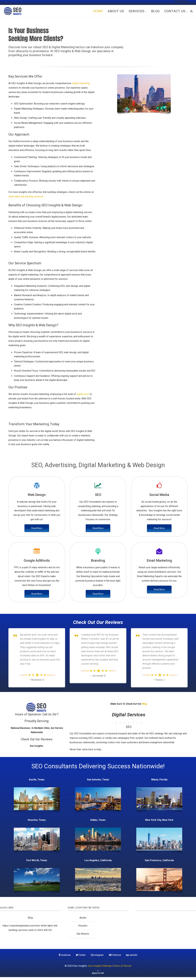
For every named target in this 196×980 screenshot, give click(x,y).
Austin (83, 918)
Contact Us (175, 11)
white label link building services (26, 196)
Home (98, 11)
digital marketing (81, 83)
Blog (155, 11)
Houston (83, 926)
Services (137, 11)
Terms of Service (122, 966)
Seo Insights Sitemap (100, 966)
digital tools (83, 394)
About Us (116, 11)
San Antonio (83, 934)
